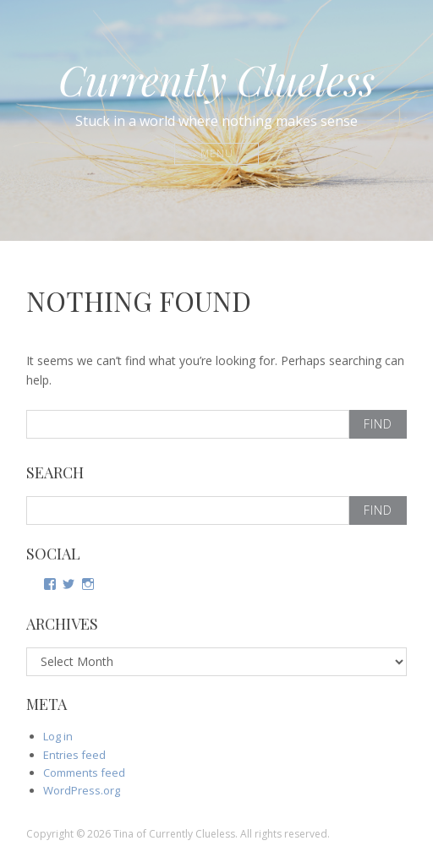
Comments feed (84, 772)
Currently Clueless (216, 79)
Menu (217, 153)
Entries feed (74, 755)
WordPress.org (82, 790)
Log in (58, 736)
